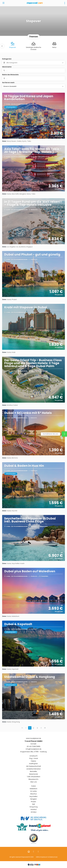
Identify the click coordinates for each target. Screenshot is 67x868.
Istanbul (34, 810)
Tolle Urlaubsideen (34, 777)
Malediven (34, 789)
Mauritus (33, 794)
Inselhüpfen (33, 764)
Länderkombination (34, 769)
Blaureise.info (33, 779)
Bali (34, 804)
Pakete (33, 761)
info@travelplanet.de (34, 749)
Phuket (33, 802)
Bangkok (33, 799)
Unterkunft (34, 756)
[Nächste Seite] (41, 728)
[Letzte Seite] (45, 728)
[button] (2, 46)
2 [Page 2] (33, 728)
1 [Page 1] (30, 728)
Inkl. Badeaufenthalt (34, 766)
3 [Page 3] (37, 728)
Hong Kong (34, 807)
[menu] (65, 3)
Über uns (34, 782)
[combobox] (33, 78)
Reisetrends (34, 774)
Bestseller (33, 771)
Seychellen (33, 797)
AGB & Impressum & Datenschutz (47, 857)
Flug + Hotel (34, 758)
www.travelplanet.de (33, 738)
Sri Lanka (33, 791)
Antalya (34, 812)
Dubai (33, 786)
